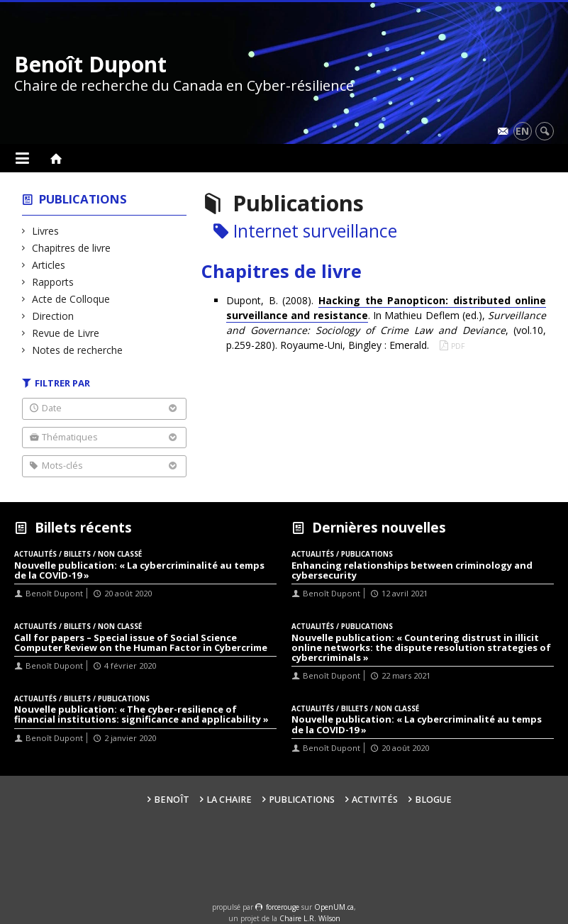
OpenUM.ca (334, 907)
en (522, 131)
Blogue (433, 800)
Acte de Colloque (71, 299)
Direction (53, 316)
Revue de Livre (66, 333)
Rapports (53, 282)
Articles (49, 265)
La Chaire (229, 800)
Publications (83, 199)
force (283, 907)
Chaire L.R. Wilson (310, 918)
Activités (375, 800)
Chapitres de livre (72, 248)
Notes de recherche (78, 350)
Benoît (172, 800)
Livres (46, 231)
